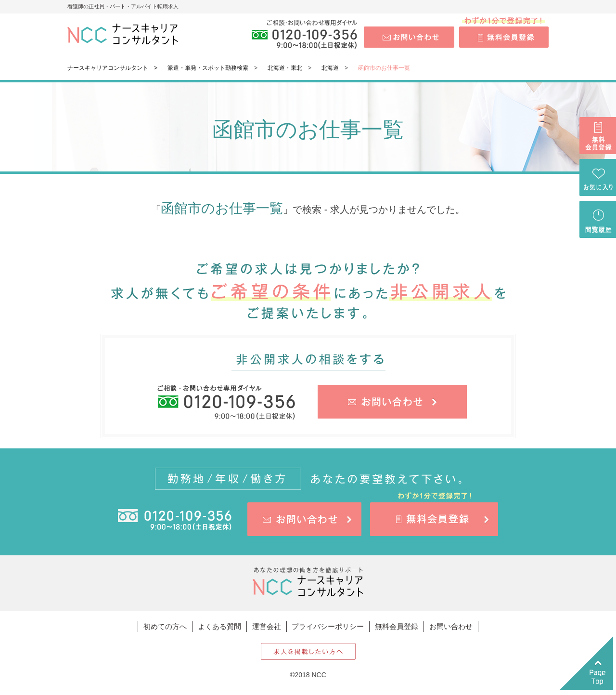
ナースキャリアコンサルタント (108, 68)
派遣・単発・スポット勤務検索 (208, 68)
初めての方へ (165, 626)
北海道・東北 (285, 68)
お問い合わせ (451, 626)
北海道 (330, 68)
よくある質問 (219, 626)
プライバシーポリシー (328, 626)
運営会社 (267, 626)
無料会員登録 (397, 626)
